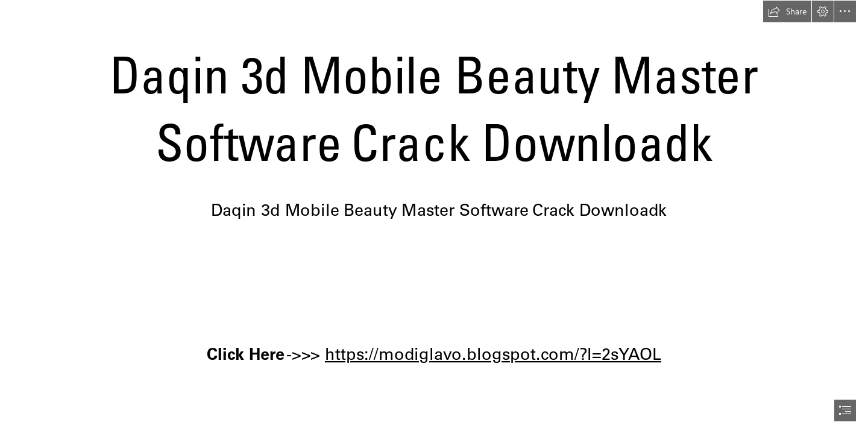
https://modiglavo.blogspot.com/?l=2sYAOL (493, 353)
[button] (787, 11)
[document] (434, 217)
